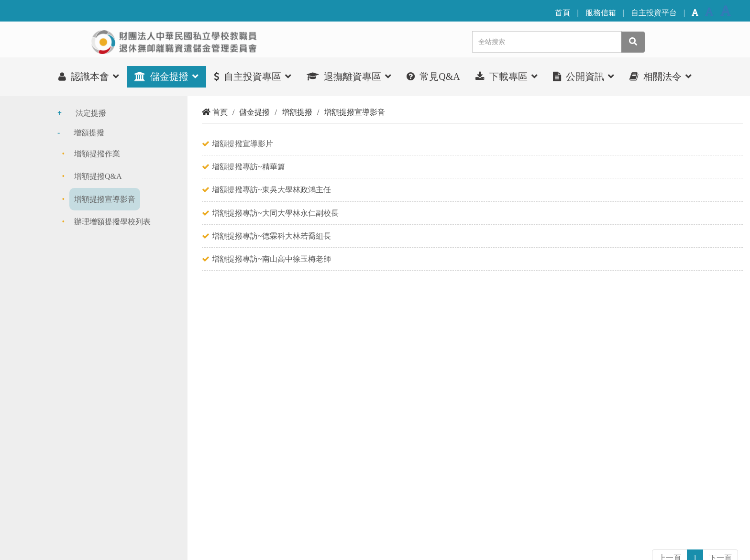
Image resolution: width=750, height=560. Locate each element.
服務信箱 (601, 13)
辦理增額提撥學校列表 (112, 222)
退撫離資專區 (349, 76)
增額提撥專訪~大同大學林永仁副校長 (275, 213)
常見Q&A (433, 77)
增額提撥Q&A (98, 176)
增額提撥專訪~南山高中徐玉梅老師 (271, 259)
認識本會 (89, 76)
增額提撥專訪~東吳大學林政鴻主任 (271, 190)
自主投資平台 (654, 13)
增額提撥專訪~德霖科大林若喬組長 (271, 236)
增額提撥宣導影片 (243, 144)
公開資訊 (584, 76)
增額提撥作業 (97, 154)
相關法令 (661, 76)
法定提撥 (91, 113)
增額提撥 (89, 133)
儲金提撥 (166, 76)
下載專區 (507, 76)
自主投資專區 (253, 76)
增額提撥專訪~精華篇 (248, 167)
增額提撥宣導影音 (105, 199)
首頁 (562, 13)
